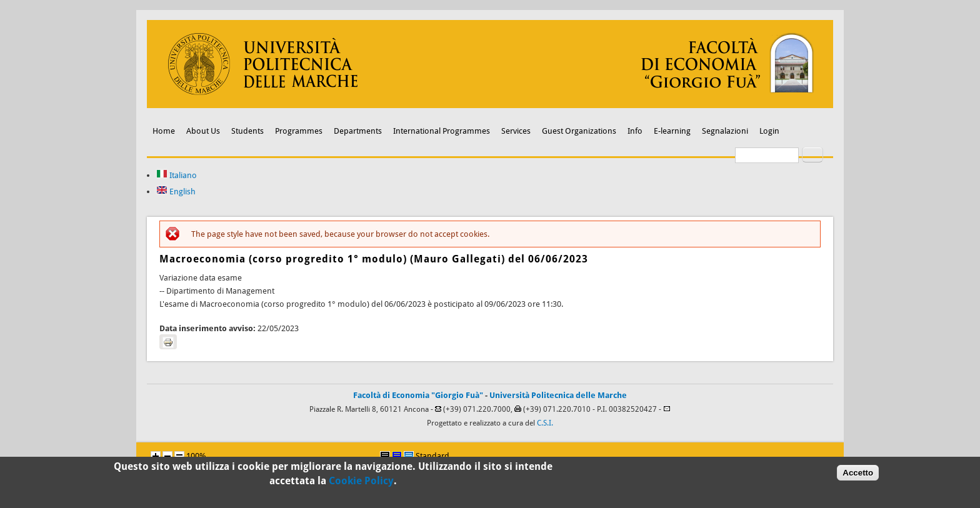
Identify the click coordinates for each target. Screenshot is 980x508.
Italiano (177, 175)
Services (516, 131)
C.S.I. (545, 423)
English (176, 192)
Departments (358, 131)
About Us (203, 131)
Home (164, 131)
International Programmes (442, 131)
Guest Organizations (579, 131)
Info (635, 131)
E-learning (672, 131)
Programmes (299, 131)
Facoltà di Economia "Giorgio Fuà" (418, 395)
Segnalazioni (725, 131)
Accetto (858, 475)
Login (769, 131)
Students (247, 131)
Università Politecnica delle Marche (558, 395)
